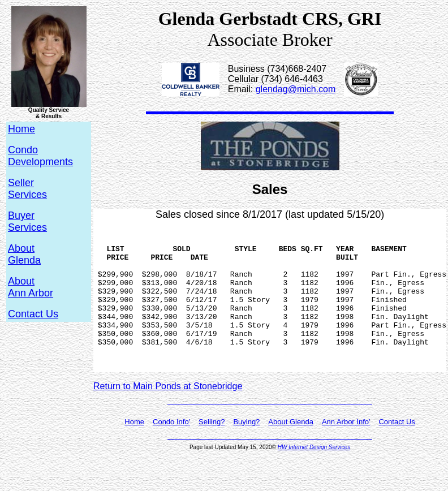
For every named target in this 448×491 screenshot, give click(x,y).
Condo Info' (171, 451)
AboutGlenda (24, 254)
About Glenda (291, 451)
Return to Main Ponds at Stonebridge (168, 415)
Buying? (246, 451)
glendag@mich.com (296, 89)
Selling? (212, 451)
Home (134, 451)
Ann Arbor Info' (346, 451)
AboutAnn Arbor (31, 287)
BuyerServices (27, 221)
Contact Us (33, 314)
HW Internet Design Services (314, 476)
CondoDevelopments (40, 156)
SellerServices (27, 189)
